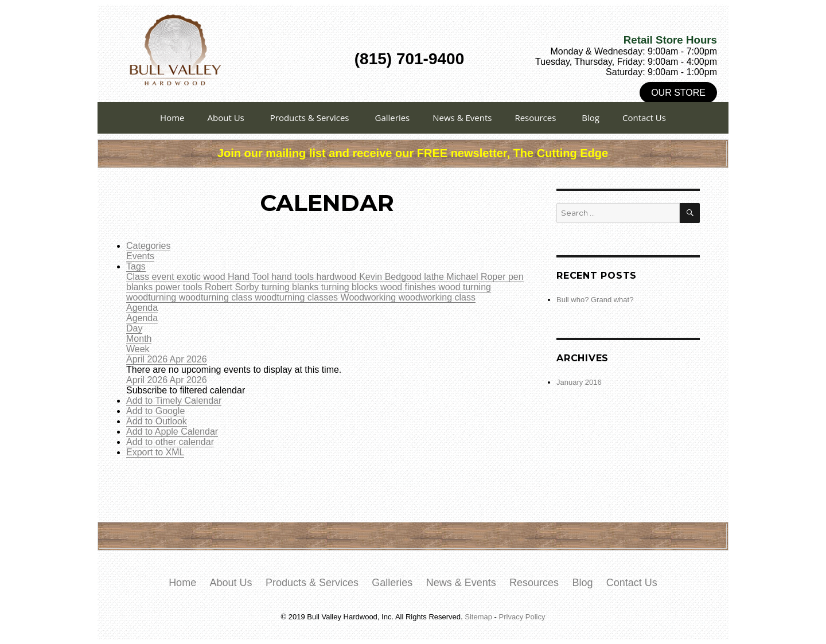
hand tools (294, 277)
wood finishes (409, 287)
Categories (148, 246)
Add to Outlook (157, 421)
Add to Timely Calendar (174, 401)
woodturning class (217, 297)
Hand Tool (250, 277)
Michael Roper (477, 277)
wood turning (465, 287)
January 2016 (579, 382)
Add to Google (155, 411)
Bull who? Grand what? (595, 300)
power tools (180, 287)
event (164, 277)
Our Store (678, 93)
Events (140, 256)
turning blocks (351, 287)
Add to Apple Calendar (172, 432)
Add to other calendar (170, 442)
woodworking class (437, 297)
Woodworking (370, 297)
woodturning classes (297, 297)
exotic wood (202, 277)
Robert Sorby (233, 287)
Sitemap (478, 617)
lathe (435, 277)
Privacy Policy (522, 617)
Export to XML (155, 452)
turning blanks (291, 287)
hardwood (338, 277)
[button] (186, 390)
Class (139, 277)
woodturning (153, 297)
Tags (136, 266)
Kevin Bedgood (391, 277)
